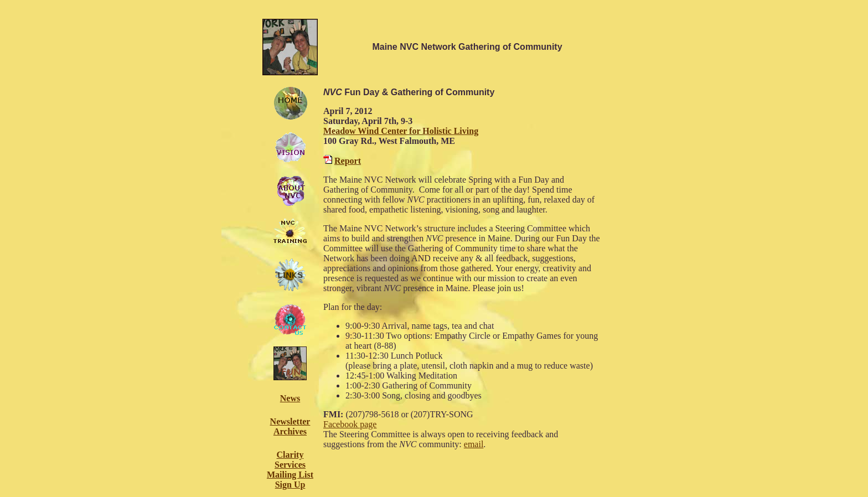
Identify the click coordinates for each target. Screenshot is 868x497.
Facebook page (350, 424)
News (290, 398)
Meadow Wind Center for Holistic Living (401, 131)
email (474, 444)
